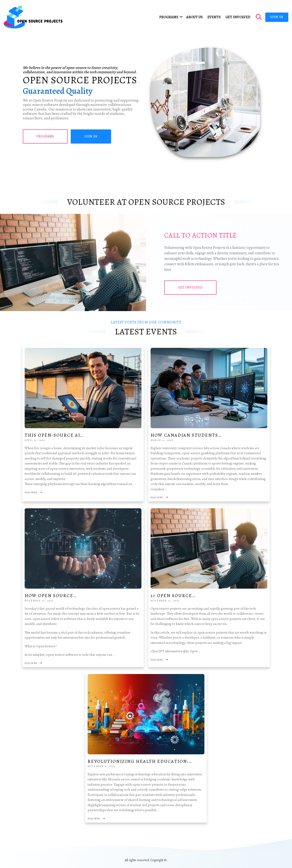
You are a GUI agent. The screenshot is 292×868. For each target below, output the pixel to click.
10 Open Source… (173, 596)
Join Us (277, 17)
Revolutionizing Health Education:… (140, 761)
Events (214, 17)
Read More (33, 492)
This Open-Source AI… (54, 435)
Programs (169, 17)
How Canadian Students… (186, 435)
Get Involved (238, 17)
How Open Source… (51, 596)
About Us (194, 17)
